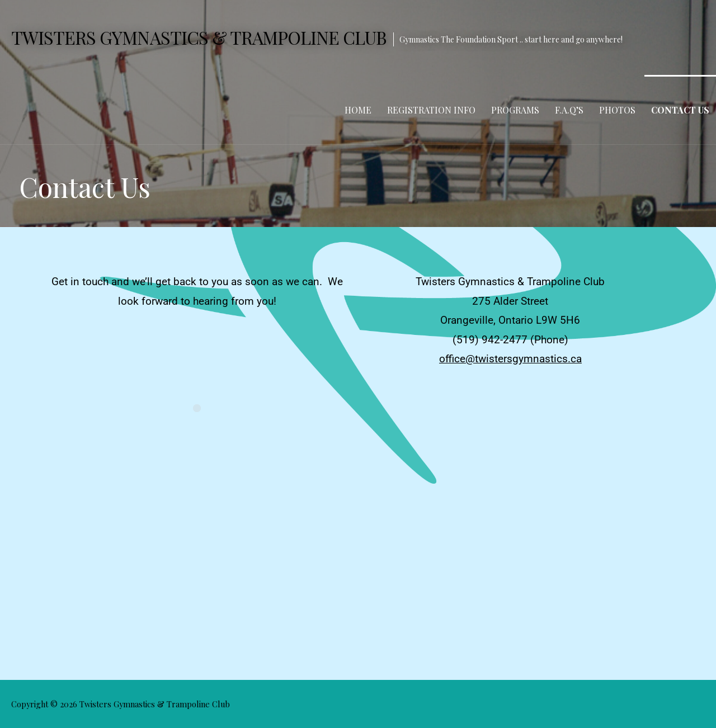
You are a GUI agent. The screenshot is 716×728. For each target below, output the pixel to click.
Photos (617, 110)
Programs (515, 110)
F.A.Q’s (569, 110)
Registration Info (431, 110)
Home (358, 110)
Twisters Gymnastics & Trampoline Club (199, 37)
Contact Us (680, 110)
